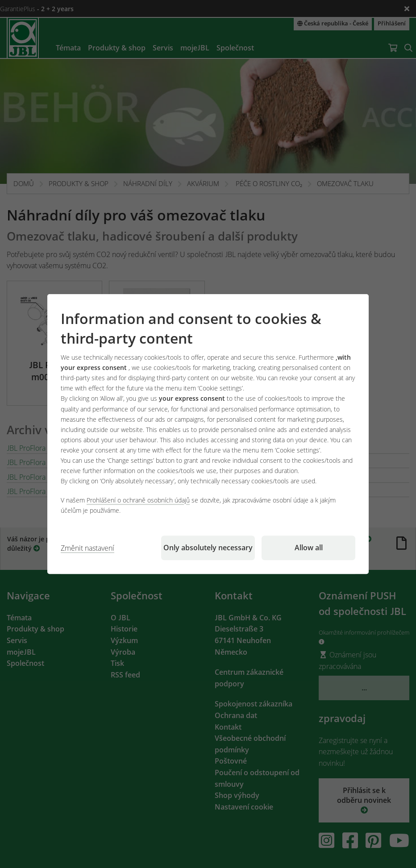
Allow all (309, 548)
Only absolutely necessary (208, 548)
